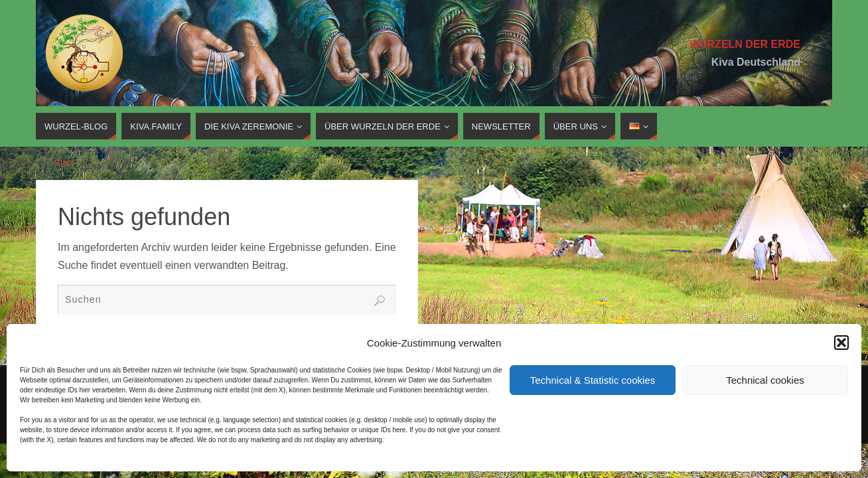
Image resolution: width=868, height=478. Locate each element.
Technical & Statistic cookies (593, 380)
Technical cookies (765, 380)
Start (64, 163)
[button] (841, 343)
